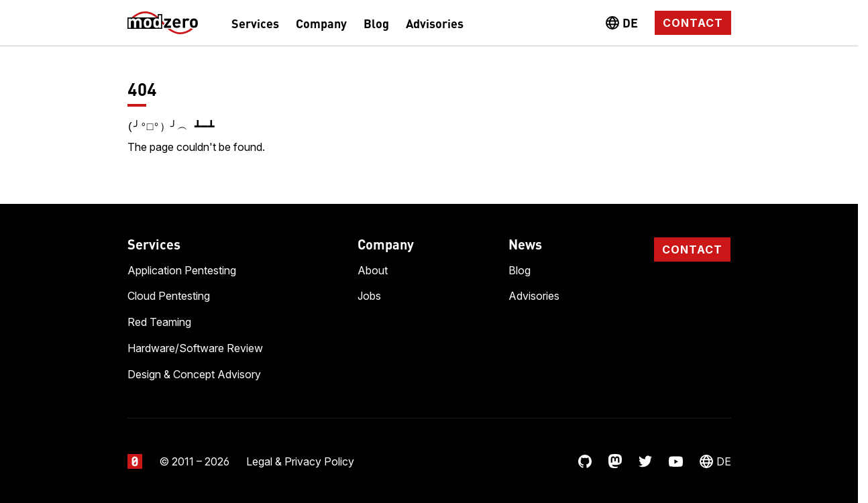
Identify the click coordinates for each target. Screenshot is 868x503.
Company (321, 23)
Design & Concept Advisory (194, 373)
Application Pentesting (182, 269)
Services (255, 23)
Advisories (435, 23)
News (525, 242)
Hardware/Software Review (195, 347)
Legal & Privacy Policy (300, 460)
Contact (693, 23)
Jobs (369, 294)
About (373, 269)
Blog (376, 23)
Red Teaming (159, 321)
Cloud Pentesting (169, 294)
